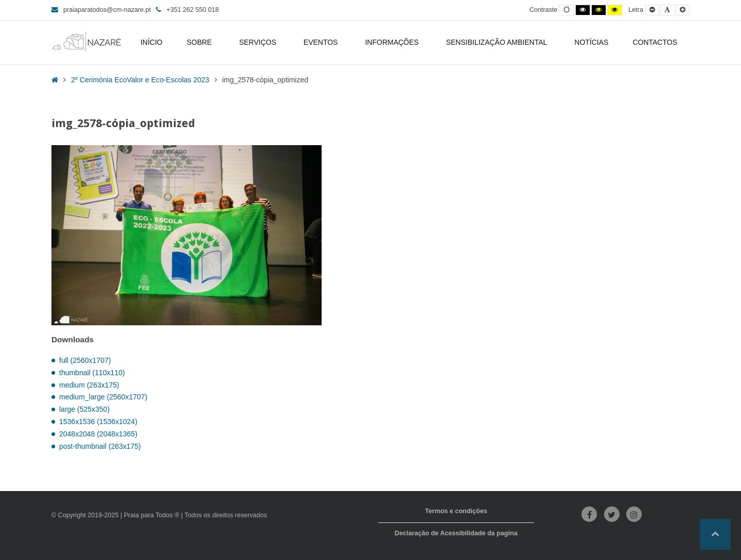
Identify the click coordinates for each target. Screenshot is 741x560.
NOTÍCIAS (591, 42)
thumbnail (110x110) (92, 373)
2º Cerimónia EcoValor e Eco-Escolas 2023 (140, 80)
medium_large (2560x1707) (103, 397)
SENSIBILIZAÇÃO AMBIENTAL (498, 42)
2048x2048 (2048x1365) (98, 434)
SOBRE (201, 42)
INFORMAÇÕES (393, 42)
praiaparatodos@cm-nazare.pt (101, 10)
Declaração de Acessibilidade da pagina (456, 533)
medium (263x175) (89, 385)
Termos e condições (456, 511)
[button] (715, 534)
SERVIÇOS (259, 42)
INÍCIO (152, 42)
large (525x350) (84, 409)
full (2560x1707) (85, 360)
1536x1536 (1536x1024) (98, 422)
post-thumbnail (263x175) (100, 446)
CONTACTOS (655, 42)
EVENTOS (322, 42)
